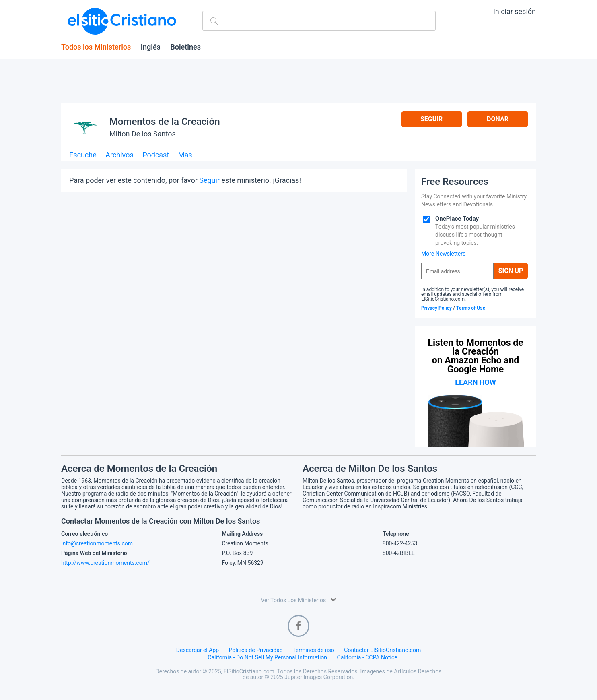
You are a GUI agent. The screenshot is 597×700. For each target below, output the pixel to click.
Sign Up (511, 271)
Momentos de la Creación (165, 122)
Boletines (185, 47)
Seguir (431, 119)
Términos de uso (313, 650)
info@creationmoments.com (97, 543)
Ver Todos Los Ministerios (298, 600)
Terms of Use (471, 308)
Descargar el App (198, 650)
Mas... (188, 155)
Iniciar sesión (515, 11)
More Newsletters (443, 254)
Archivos (119, 155)
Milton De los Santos (143, 134)
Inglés (151, 47)
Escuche (83, 155)
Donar (498, 119)
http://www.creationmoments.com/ (105, 563)
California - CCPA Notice (367, 657)
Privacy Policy (436, 308)
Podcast (156, 155)
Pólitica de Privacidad (256, 650)
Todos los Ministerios (96, 47)
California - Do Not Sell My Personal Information (267, 657)
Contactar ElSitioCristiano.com (382, 650)
